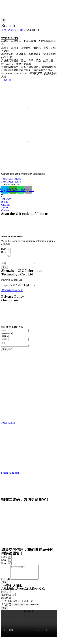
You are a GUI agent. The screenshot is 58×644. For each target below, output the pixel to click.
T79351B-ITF (10, 38)
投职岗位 (6, 600)
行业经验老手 (13, 607)
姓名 (4, 597)
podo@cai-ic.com (10, 475)
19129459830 (8, 426)
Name (4, 559)
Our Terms (10, 302)
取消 (11, 351)
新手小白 (29, 607)
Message (6, 584)
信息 (4, 265)
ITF (22, 30)
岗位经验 (6, 603)
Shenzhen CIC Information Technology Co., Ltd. (23, 274)
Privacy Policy (13, 298)
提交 (4, 352)
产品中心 (13, 30)
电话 (4, 252)
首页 (4, 30)
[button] (8, 23)
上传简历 (6, 610)
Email (4, 563)
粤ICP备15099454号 (12, 292)
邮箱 (4, 249)
